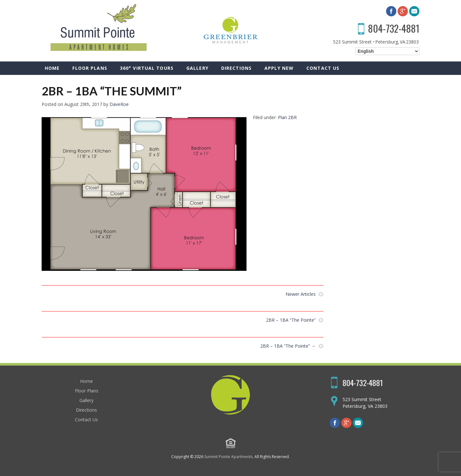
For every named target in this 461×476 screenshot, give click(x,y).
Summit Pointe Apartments (228, 457)
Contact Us (323, 68)
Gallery (197, 68)
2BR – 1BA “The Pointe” (291, 320)
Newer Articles (301, 294)
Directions (236, 68)
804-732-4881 (394, 28)
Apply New (279, 68)
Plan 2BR (287, 117)
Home (52, 68)
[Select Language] (387, 51)
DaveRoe (119, 104)
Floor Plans (90, 68)
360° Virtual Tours (147, 68)
